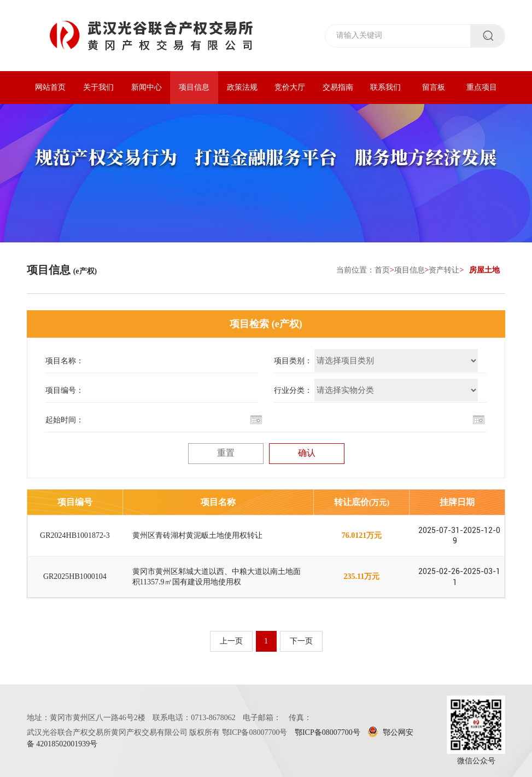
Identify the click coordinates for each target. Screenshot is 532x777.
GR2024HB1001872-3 (75, 535)
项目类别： (293, 361)
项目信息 (194, 87)
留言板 (434, 87)
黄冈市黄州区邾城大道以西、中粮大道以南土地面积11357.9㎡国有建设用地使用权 (217, 576)
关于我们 (98, 87)
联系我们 (385, 87)
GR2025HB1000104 (75, 576)
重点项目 (482, 87)
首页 (382, 270)
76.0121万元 (362, 535)
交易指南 (338, 87)
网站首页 (50, 87)
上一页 (231, 641)
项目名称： (65, 361)
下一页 (301, 641)
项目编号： (65, 390)
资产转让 (444, 270)
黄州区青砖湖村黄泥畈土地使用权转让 (197, 535)
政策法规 (242, 87)
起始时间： (65, 420)
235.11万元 (362, 576)
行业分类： (293, 390)
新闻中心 (147, 87)
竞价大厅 (290, 87)
